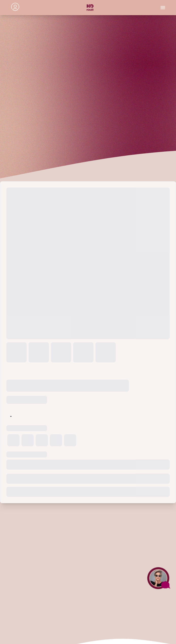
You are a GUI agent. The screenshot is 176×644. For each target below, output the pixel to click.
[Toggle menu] (163, 8)
